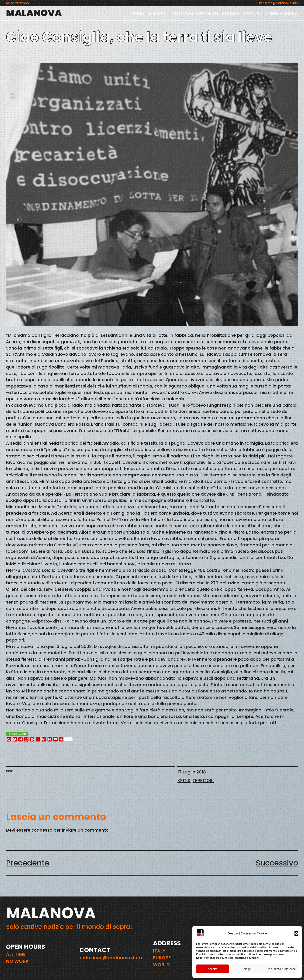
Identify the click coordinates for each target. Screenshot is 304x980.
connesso (42, 830)
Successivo (277, 863)
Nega (247, 969)
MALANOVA (34, 13)
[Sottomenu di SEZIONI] (168, 13)
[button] (296, 933)
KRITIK (184, 781)
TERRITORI (203, 781)
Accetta (212, 969)
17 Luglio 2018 (192, 772)
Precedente (28, 863)
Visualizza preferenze (282, 969)
